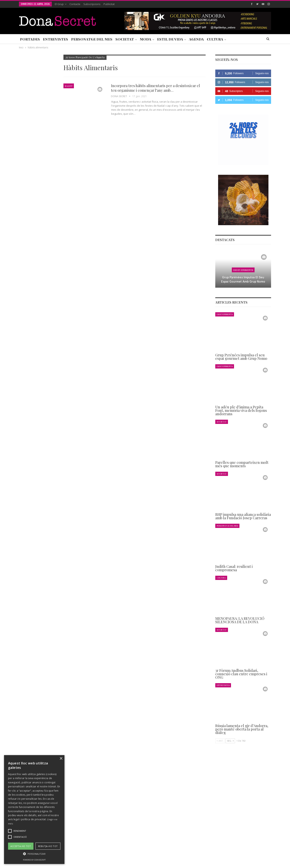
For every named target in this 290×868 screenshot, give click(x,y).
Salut (69, 86)
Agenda (196, 39)
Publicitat (109, 4)
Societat (125, 39)
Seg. (230, 741)
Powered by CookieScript (34, 860)
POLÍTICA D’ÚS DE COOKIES (170, 853)
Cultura (215, 39)
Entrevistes (55, 39)
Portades (30, 39)
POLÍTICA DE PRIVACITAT (113, 853)
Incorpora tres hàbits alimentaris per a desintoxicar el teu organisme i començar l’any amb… (155, 88)
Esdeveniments (243, 270)
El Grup (59, 4)
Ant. (220, 741)
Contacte (75, 4)
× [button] (61, 759)
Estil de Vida (170, 39)
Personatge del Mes (92, 39)
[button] (34, 854)
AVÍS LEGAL (141, 853)
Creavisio (266, 862)
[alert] (34, 810)
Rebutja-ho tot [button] (48, 846)
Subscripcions (92, 4)
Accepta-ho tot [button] (21, 846)
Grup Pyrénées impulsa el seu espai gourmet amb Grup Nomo (243, 279)
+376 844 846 (206, 825)
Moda (146, 39)
